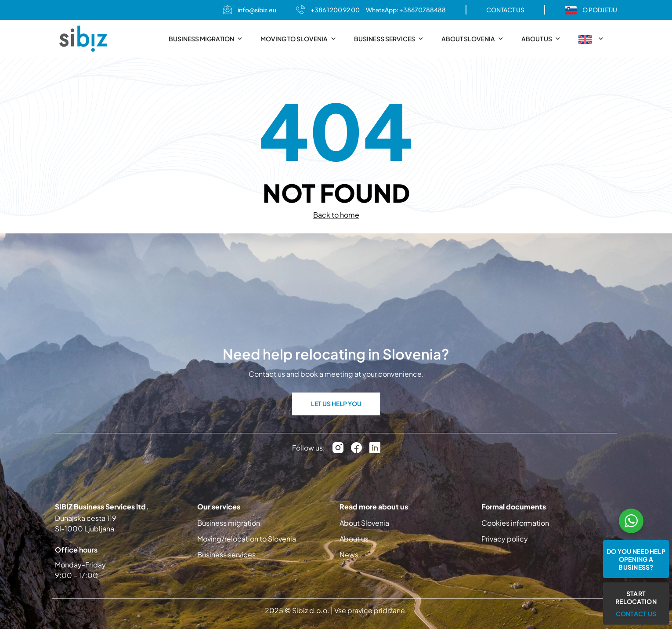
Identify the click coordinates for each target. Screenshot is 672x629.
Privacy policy (505, 539)
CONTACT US (505, 10)
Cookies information (515, 523)
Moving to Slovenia (298, 39)
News (349, 554)
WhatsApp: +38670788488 (406, 10)
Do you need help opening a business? (636, 559)
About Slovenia (473, 39)
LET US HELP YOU (336, 404)
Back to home (336, 215)
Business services (389, 39)
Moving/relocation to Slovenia (247, 539)
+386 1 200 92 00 (335, 10)
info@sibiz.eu (257, 10)
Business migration (206, 39)
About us (541, 39)
